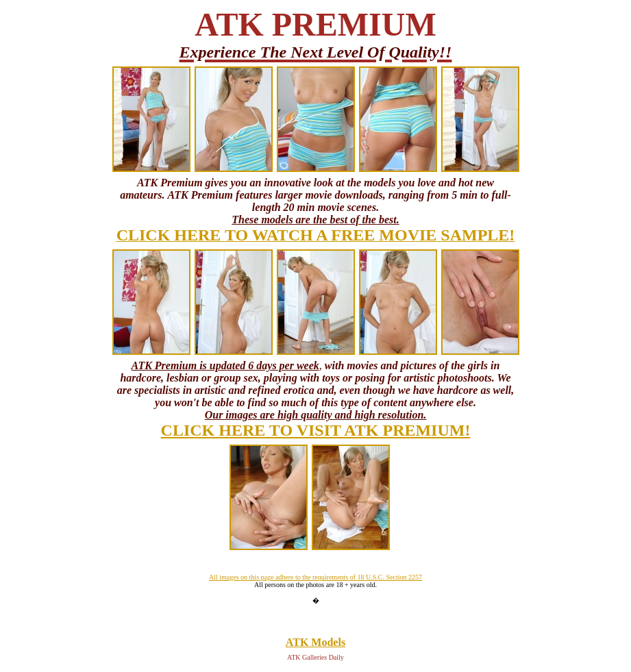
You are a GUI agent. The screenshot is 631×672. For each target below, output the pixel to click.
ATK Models (315, 642)
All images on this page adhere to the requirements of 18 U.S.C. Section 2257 (315, 577)
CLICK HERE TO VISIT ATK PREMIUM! (316, 430)
